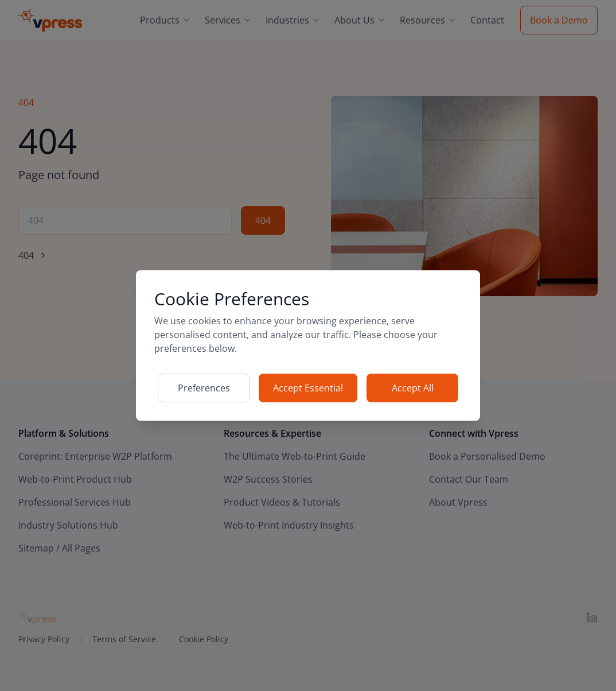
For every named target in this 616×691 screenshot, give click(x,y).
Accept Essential (308, 388)
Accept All (413, 388)
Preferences (204, 388)
